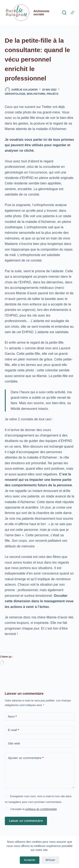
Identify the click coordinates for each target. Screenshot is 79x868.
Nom (12, 717)
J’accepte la (33, 809)
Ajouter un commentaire (26, 758)
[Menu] (72, 13)
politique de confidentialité (41, 809)
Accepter (30, 860)
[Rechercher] (64, 13)
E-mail (14, 730)
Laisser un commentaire (26, 821)
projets (52, 94)
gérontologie (15, 94)
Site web (14, 743)
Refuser (50, 860)
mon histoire (36, 94)
